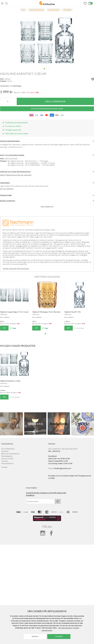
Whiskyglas (44, 161)
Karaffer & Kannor (48, 163)
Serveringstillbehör (32, 163)
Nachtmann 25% (47, 207)
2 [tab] (47, 71)
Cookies (4, 467)
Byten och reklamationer (10, 454)
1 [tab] (44, 71)
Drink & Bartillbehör (33, 165)
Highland (7, 79)
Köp (4, 328)
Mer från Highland (47, 277)
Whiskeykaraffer (49, 165)
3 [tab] (49, 71)
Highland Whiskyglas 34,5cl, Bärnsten (46, 312)
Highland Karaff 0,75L (73, 312)
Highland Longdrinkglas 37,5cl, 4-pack (14, 312)
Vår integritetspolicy (65, 628)
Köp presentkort (7, 463)
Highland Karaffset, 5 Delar (10, 381)
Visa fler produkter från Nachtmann (16, 268)
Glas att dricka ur (31, 161)
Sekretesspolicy (7, 456)
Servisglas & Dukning (15, 161)
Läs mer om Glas (7, 459)
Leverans (5, 461)
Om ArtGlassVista (8, 449)
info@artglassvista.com (62, 468)
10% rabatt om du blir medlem (17, 134)
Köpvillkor (5, 451)
